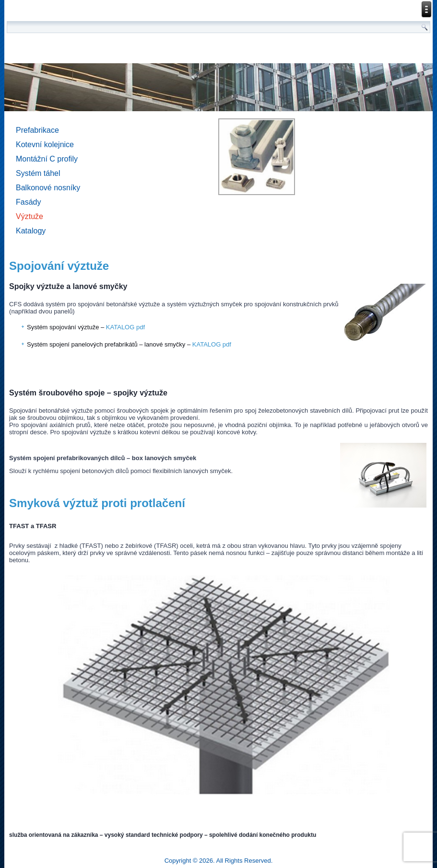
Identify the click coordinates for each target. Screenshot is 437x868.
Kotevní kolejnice (45, 145)
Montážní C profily (47, 159)
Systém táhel (38, 173)
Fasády (28, 202)
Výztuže (30, 216)
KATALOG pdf (125, 327)
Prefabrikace (37, 130)
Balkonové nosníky (48, 188)
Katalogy (31, 231)
